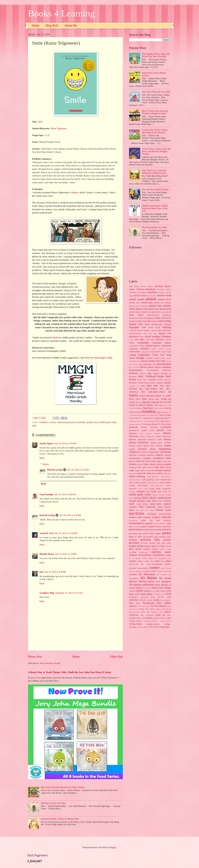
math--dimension (153, 477)
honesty (132, 446)
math (149, 473)
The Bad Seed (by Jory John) (53, 803)
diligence (158, 367)
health (158, 436)
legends (168, 464)
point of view (135, 537)
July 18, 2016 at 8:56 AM (70, 515)
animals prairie (135, 312)
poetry (167, 533)
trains (136, 609)
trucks (152, 609)
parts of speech (148, 526)
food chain (159, 405)
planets (152, 534)
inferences (151, 455)
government (166, 427)
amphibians (152, 292)
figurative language (151, 402)
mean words (143, 489)
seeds (158, 582)
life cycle (142, 467)
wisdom (156, 618)
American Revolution (138, 292)
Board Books (154, 327)
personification (165, 530)
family (134, 395)
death (140, 364)
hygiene (132, 449)
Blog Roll (52, 25)
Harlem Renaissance (147, 436)
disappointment (136, 370)
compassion (166, 346)
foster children (159, 408)
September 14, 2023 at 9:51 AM (69, 593)
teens (34, 426)
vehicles (168, 612)
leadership (160, 464)
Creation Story (159, 358)
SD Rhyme (149, 578)
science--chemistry (135, 571)
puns (154, 546)
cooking (132, 355)
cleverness (160, 340)
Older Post (116, 657)
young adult (164, 627)
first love (163, 402)
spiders (137, 594)
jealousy (132, 461)
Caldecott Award (136, 330)
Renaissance (144, 552)
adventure (159, 286)
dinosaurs (167, 367)
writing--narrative (153, 624)
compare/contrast (153, 346)
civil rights (139, 340)
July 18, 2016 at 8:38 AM (65, 494)
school (168, 561)
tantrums (149, 600)
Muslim (161, 501)
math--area (167, 473)
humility (159, 446)
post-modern (148, 537)
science (154, 568)
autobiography (149, 318)
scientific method (149, 571)
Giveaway (154, 427)
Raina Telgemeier (59, 128)
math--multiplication (163, 480)
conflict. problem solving (161, 349)
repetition (156, 552)
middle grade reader (108, 422)
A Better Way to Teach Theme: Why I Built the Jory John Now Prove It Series (70, 672)
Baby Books (166, 318)
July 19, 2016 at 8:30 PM (55, 572)
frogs (159, 412)
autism (140, 318)
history (167, 439)
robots (151, 558)
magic (132, 470)
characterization (135, 334)
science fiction (166, 568)
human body (149, 446)
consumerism (145, 352)
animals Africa (164, 299)
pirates (145, 534)
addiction (143, 286)
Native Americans (147, 507)
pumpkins (147, 546)
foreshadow (138, 408)
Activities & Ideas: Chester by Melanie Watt (60, 819)
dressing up (166, 373)
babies (158, 318)
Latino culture (149, 464)
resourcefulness (145, 555)
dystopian (133, 377)
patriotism (167, 527)
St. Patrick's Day (159, 594)
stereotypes (133, 597)
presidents (144, 543)
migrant (155, 495)
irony (168, 458)
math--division (166, 477)
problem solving (136, 546)
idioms (153, 449)
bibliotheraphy (157, 324)
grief (141, 433)
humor (168, 446)
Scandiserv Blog (47, 593)
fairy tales (152, 386)
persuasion (133, 534)
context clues (166, 352)
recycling (133, 552)
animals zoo (146, 312)
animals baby (147, 303)
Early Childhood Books (151, 376)
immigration (134, 452)
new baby (140, 510)
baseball (132, 321)
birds (144, 327)
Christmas (166, 336)
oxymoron (137, 527)
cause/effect (166, 330)
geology (144, 427)
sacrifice (133, 561)
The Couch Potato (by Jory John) (156, 92)
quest (131, 549)
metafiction (167, 489)
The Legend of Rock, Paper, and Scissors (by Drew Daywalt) (156, 55)
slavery (147, 591)
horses (139, 446)
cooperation (144, 355)
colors (132, 343)
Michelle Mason (47, 554)
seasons (151, 582)
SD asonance (162, 575)
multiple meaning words (140, 501)
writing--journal (166, 621)
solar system (160, 591)
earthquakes (152, 380)
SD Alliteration (147, 574)
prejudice (167, 540)
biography (134, 327)
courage (140, 358)
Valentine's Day (157, 612)
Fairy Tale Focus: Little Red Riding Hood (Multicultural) (154, 172)
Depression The (149, 364)
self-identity (135, 585)
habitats (167, 433)
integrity (168, 455)
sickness (132, 591)
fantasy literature (147, 396)
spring (149, 594)
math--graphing (147, 480)
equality (168, 383)
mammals (159, 470)
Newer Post (35, 657)
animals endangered (141, 306)
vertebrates (134, 615)
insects (160, 455)
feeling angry (154, 399)
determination (164, 364)
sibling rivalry (157, 588)
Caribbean (154, 330)
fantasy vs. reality (163, 396)
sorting (168, 591)
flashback (142, 405)
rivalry (144, 558)
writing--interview (151, 621)
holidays (168, 443)
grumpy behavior (153, 433)
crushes (53, 422)
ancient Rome (152, 296)
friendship (81, 422)
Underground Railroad (163, 609)
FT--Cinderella (145, 418)
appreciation (156, 312)
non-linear (152, 514)
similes (140, 591)
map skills (133, 473)
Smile (40, 122)
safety (147, 561)
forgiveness (148, 408)
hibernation (142, 440)
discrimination (153, 370)
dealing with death (157, 361)
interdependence (135, 458)
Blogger (113, 847)
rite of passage (135, 558)
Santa (157, 561)
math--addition (157, 473)
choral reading (152, 336)
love (162, 467)
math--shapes (143, 486)
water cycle (140, 618)
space (131, 594)
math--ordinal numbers (138, 483)
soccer (153, 591)
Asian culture (136, 315)
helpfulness (167, 436)
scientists (133, 574)
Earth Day (142, 380)
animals (151, 299)
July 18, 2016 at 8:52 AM (78, 470)
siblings (168, 588)
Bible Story (144, 324)
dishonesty (167, 370)
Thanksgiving (148, 603)
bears (149, 321)
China (141, 337)
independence (154, 452)
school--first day (136, 564)
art (170, 312)
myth (132, 504)
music (154, 501)
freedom (138, 412)
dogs (149, 373)
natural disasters (164, 507)
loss (157, 467)
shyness (148, 588)
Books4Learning (55, 470)
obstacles (166, 517)
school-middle (143, 568)
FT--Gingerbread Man (160, 418)
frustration (165, 412)
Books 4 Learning (61, 13)
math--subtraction (157, 486)
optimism (149, 523)
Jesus (138, 461)
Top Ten (154, 606)
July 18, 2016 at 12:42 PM (66, 533)
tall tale (142, 600)
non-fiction (137, 513)
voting (158, 615)
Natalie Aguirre (47, 444)
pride (169, 543)
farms (131, 399)
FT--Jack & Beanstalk (149, 421)
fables (143, 386)
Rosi (42, 572)
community (143, 343)
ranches (155, 549)
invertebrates (158, 458)
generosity (133, 427)
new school (150, 510)
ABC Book (134, 286)
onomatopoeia (136, 523)
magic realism (140, 470)
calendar (146, 330)
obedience (156, 517)
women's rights (165, 618)
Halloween (134, 436)
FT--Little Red (162, 421)
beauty (155, 321)
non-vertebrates (165, 514)
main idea (150, 470)
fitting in (133, 405)
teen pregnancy (166, 600)
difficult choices (147, 367)
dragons (156, 373)
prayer (169, 537)
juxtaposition (167, 461)
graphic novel (93, 422)
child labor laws (150, 334)
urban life (145, 612)
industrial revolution (137, 455)
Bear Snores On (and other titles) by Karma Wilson (63, 787)
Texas (138, 603)
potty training (159, 537)
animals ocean (142, 309)
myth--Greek (156, 504)
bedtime (161, 321)
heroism (132, 440)
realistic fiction (165, 549)
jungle (159, 461)
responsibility (158, 555)
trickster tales (144, 609)
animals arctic (135, 303)
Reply (42, 458)
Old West (155, 520)
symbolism (134, 600)
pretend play (155, 543)
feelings (132, 402)
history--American (139, 442)
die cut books (134, 367)
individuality (165, 452)
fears (144, 399)
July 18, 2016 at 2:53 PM (66, 554)
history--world (156, 443)
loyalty (168, 467)
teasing (156, 600)
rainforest (146, 549)
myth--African (142, 504)
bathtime (139, 321)
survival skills (164, 597)
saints (152, 561)
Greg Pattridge (46, 494)
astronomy (133, 318)
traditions (162, 606)
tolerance (133, 606)
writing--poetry (143, 627)
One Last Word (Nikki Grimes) (155, 190)
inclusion (144, 452)
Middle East (167, 492)
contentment (155, 352)
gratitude (160, 430)
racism (138, 549)
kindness (133, 464)
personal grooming (150, 530)
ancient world (164, 295)
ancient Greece (140, 296)
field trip (139, 402)
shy (143, 588)
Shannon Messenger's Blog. (99, 358)
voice (142, 615)
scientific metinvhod (164, 571)
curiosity (144, 361)
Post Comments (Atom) (50, 663)
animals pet (154, 309)
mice (148, 492)
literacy (151, 467)
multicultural (164, 498)
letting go (133, 467)
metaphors (141, 492)
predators (133, 540)
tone (139, 606)
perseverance (136, 529)
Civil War (150, 340)
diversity (134, 373)
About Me (71, 25)
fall (170, 392)
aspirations (167, 315)
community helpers (162, 343)
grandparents (134, 430)
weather (149, 618)
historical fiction (155, 440)
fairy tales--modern (148, 389)
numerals (147, 517)
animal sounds (137, 299)
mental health (155, 489)
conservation (135, 352)
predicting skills (150, 540)
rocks (169, 558)
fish (169, 402)
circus (131, 340)
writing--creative (135, 621)
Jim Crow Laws (149, 461)
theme (159, 603)
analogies (162, 292)
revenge (168, 555)
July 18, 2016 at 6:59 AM (65, 444)
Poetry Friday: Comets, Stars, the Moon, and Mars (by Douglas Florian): (156, 151)
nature (132, 510)
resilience (133, 555)
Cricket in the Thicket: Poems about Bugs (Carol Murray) (155, 131)
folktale (150, 405)
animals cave (159, 303)
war (164, 615)
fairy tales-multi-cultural (153, 392)
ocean (143, 520)
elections (133, 383)
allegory (168, 289)
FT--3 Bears (150, 415)
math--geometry (135, 480)
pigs (140, 534)
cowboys (148, 358)
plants (159, 533)
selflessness (148, 585)
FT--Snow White (164, 424)
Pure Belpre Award (164, 546)
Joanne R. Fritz (47, 533)
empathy (160, 383)
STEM (168, 594)
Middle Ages (156, 492)
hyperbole (142, 449)
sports (143, 594)
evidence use (134, 386)
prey (164, 543)
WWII (156, 627)
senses (158, 585)
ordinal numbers (160, 523)
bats (145, 321)
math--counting (137, 476)
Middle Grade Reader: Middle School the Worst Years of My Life (155, 208)
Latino (140, 464)
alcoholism (160, 289)
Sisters (75, 193)
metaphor (132, 492)
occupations (133, 520)
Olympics (167, 520)
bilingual (168, 324)
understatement (134, 612)
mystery (168, 501)
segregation (166, 582)
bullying (167, 327)
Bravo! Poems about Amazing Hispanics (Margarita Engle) (155, 112)
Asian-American (153, 315)
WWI (151, 627)
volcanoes (150, 615)
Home (36, 25)
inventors (147, 458)
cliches (168, 340)
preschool (134, 543)
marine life (141, 473)
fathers (138, 399)
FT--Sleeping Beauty (149, 424)
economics (167, 380)
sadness (140, 561)
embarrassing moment (66, 422)
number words (135, 517)
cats (159, 330)
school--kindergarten (154, 564)
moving (137, 498)
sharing (138, 588)
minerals (162, 495)
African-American (146, 289)
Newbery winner (163, 510)
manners (167, 470)
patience (159, 527)
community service (137, 346)
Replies (46, 464)
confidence (44, 422)
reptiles (168, 552)
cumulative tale (134, 361)
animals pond (165, 309)
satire (163, 561)
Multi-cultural (149, 498)
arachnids (165, 312)
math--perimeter (153, 483)
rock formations (160, 558)
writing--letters (135, 624)
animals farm (155, 306)
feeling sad (166, 399)
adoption (150, 286)
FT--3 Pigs (159, 415)
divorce (143, 373)
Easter (160, 380)
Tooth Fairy (145, 606)
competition (134, 349)
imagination (165, 449)
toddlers (168, 603)
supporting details (148, 597)
